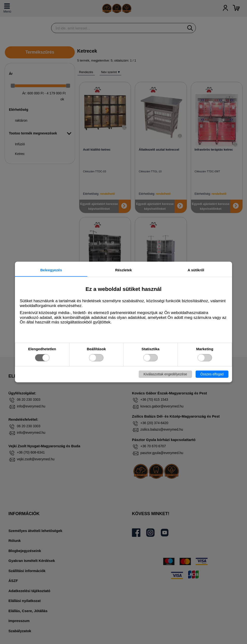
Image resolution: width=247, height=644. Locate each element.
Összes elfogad (212, 374)
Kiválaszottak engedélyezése (165, 374)
